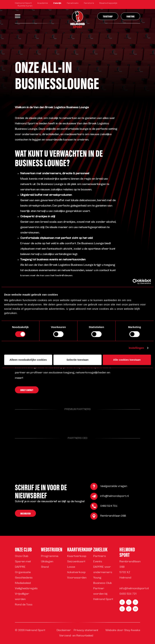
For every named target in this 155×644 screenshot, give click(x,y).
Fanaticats (73, 3)
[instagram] (129, 602)
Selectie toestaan (77, 360)
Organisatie (23, 572)
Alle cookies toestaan (127, 360)
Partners (100, 556)
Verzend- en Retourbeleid (76, 636)
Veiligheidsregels (26, 589)
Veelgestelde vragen (114, 487)
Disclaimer (64, 630)
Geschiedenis (24, 578)
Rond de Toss (24, 605)
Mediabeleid (23, 583)
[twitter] (135, 602)
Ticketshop (108, 16)
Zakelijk (57, 3)
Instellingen (136, 348)
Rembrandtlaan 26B (113, 517)
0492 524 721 (109, 507)
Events (98, 562)
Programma (50, 556)
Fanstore (89, 3)
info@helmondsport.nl (114, 497)
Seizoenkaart (76, 562)
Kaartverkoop (77, 556)
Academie (42, 3)
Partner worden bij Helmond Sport (103, 594)
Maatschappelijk (108, 3)
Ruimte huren (25, 6)
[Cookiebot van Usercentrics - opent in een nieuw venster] (135, 282)
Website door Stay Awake (123, 630)
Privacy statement (86, 630)
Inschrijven (25, 514)
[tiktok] (129, 609)
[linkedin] (122, 609)
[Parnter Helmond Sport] (24, 421)
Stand (45, 567)
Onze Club (22, 556)
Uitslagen (47, 562)
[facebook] (122, 602)
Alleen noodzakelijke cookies (28, 360)
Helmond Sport (23, 3)
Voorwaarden (77, 578)
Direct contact (27, 390)
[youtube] (135, 609)
